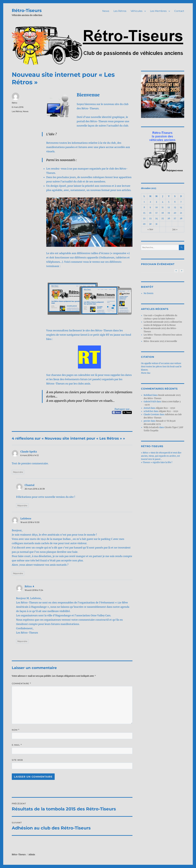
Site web (17, 760)
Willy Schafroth (151, 427)
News (106, 11)
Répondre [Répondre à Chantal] (22, 505)
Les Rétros (120, 11)
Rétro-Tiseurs (27, 10)
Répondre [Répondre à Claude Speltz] (18, 472)
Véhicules (137, 11)
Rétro (14, 103)
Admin (32, 855)
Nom (16, 730)
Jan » (175, 229)
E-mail (17, 745)
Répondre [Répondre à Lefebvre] (18, 573)
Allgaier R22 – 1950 (165, 408)
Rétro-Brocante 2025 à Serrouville (160, 341)
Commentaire (21, 684)
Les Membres (158, 11)
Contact (179, 11)
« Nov (150, 229)
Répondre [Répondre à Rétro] (22, 641)
